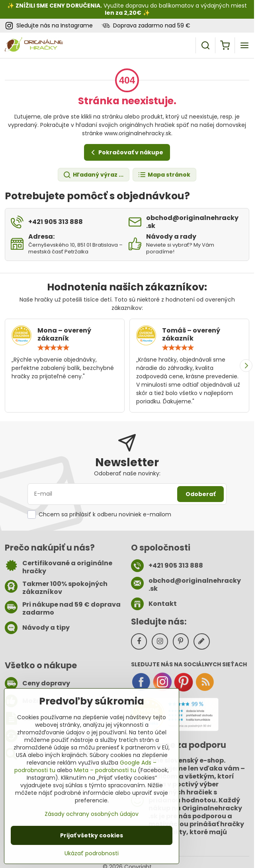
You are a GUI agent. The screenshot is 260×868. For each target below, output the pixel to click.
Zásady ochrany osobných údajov (92, 814)
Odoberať (200, 494)
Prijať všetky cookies (92, 835)
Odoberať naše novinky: (127, 473)
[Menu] (244, 45)
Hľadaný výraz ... (93, 175)
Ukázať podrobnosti (92, 853)
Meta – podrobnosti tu (105, 770)
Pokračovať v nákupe (126, 153)
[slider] (53, 348)
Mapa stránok (164, 175)
